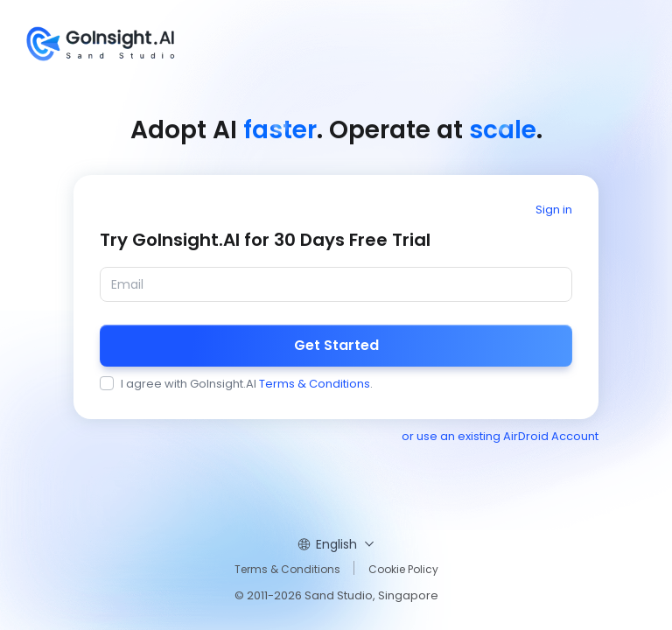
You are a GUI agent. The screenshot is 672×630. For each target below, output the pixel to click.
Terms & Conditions (315, 384)
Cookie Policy (403, 569)
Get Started (336, 345)
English (336, 544)
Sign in (554, 210)
